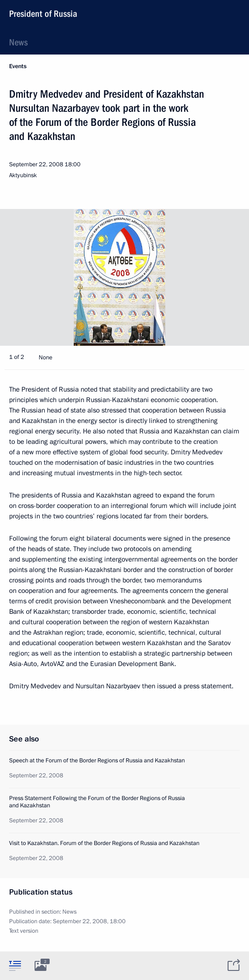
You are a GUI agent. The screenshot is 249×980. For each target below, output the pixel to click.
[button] (226, 277)
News (18, 42)
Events (18, 66)
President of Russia (43, 14)
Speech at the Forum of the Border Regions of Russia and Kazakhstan (97, 761)
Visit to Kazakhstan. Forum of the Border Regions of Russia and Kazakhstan (104, 843)
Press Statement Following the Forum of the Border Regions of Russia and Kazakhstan (97, 802)
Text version (24, 931)
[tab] (15, 965)
